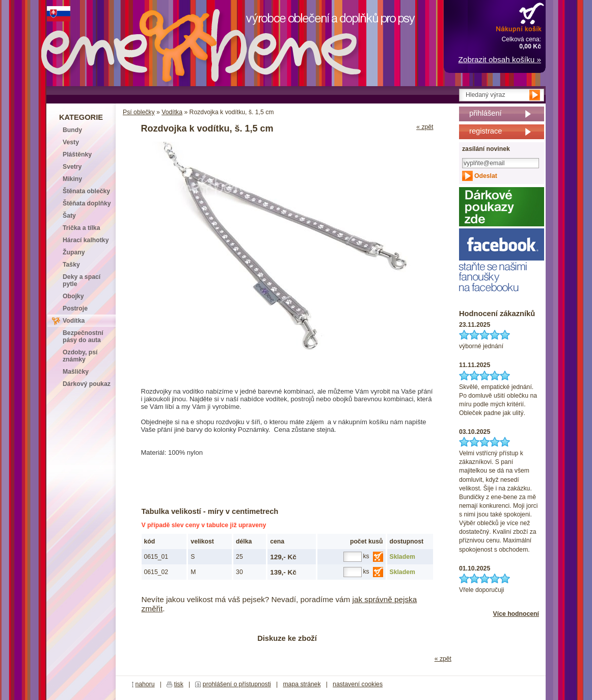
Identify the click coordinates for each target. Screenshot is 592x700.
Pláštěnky (77, 154)
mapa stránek (302, 684)
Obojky (73, 296)
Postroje (75, 308)
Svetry (72, 167)
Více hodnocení (516, 614)
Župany (74, 252)
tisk (179, 684)
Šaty (69, 216)
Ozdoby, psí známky (80, 356)
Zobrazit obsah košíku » (500, 59)
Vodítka (172, 112)
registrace (486, 131)
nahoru (145, 684)
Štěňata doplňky (87, 203)
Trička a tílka (81, 228)
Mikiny (72, 179)
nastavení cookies (358, 684)
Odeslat (486, 176)
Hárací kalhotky (86, 240)
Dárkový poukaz (87, 384)
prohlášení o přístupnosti (237, 684)
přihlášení (486, 113)
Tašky (71, 265)
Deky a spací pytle (82, 280)
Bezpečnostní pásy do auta (83, 336)
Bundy (72, 130)
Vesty (71, 142)
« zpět (425, 127)
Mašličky (76, 372)
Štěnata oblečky (86, 191)
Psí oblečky (139, 112)
